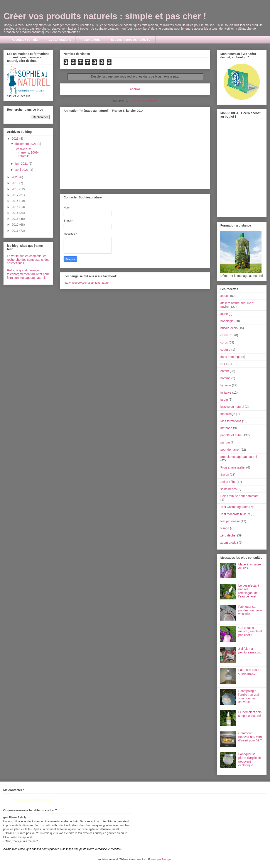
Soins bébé (228, 482)
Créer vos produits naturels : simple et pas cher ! (105, 16)
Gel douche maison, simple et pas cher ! (250, 631)
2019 (16, 183)
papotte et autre (231, 435)
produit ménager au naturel (239, 457)
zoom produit (229, 543)
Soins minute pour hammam (239, 496)
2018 (16, 189)
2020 (16, 177)
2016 (16, 201)
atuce (224, 314)
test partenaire (230, 521)
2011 (16, 231)
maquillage (228, 414)
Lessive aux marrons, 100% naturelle (27, 153)
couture (225, 350)
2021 (16, 139)
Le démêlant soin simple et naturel (250, 714)
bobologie (227, 321)
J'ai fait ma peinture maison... (251, 651)
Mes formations (231, 421)
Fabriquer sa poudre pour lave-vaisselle (250, 610)
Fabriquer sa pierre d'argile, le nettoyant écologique (250, 760)
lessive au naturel (232, 407)
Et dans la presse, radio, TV (131, 40)
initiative (226, 393)
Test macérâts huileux (235, 514)
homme (225, 378)
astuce (225, 296)
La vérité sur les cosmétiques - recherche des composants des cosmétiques (28, 260)
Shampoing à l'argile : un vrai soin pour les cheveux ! (249, 696)
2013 (16, 219)
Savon (225, 475)
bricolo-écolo (229, 328)
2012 (16, 225)
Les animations (60, 40)
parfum (225, 442)
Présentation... (91, 40)
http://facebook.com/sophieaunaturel (86, 283)
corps (224, 342)
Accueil (135, 89)
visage (225, 528)
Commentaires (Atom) (144, 101)
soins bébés (229, 489)
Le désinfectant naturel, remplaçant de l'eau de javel (249, 591)
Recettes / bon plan (25, 40)
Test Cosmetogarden (234, 507)
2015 (16, 207)
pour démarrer (230, 450)
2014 (16, 213)
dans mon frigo (230, 357)
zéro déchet (228, 535)
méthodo (226, 428)
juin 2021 (22, 164)
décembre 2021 (26, 144)
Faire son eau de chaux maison (250, 672)
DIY (223, 364)
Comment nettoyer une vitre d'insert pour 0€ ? (250, 737)
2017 (16, 195)
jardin (224, 399)
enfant (225, 371)
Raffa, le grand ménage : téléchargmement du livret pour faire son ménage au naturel (28, 274)
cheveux (226, 335)
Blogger (167, 859)
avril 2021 (22, 170)
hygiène (226, 385)
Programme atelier (233, 467)
